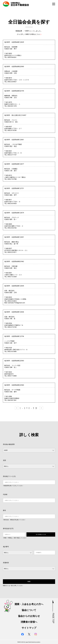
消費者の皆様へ (29, 622)
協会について (29, 610)
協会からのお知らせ (29, 616)
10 (36, 408)
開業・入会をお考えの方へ (29, 604)
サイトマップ (29, 628)
